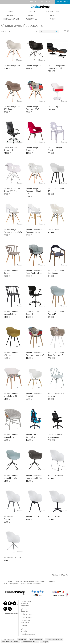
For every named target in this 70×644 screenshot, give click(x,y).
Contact (33, 2)
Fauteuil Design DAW (12, 66)
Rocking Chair (53, 12)
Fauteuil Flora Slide (56, 476)
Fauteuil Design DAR (34, 66)
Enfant (31, 15)
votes (34, 584)
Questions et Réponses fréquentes (26, 604)
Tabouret (11, 15)
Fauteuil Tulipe (54, 107)
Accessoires (31, 19)
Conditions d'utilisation (54, 640)
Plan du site (22, 640)
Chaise (11, 12)
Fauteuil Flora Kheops (12, 558)
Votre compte (47, 2)
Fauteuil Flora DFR (33, 517)
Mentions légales (36, 640)
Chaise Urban (53, 230)
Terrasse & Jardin (11, 19)
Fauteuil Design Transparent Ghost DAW (33, 191)
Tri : (36, 32)
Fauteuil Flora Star (55, 517)
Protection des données (10, 642)
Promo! (25, 626)
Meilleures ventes (29, 634)
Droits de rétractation (30, 642)
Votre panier (62, 2)
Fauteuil (31, 12)
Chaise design (27, 614)
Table (53, 15)
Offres (53, 19)
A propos (45, 642)
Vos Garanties (27, 617)
